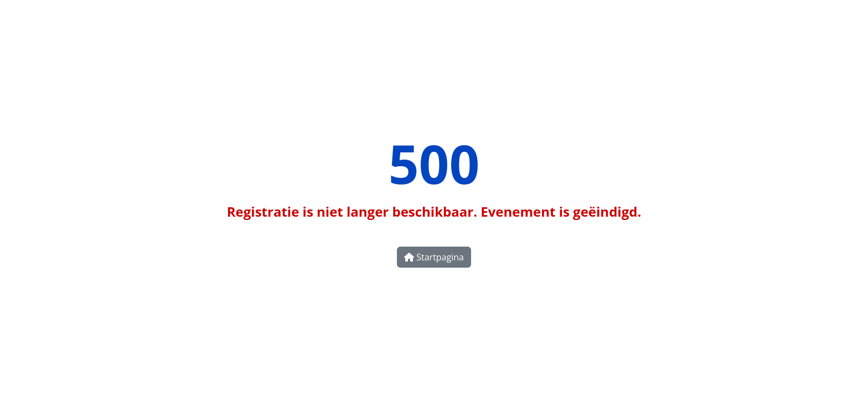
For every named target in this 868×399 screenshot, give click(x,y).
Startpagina (434, 257)
